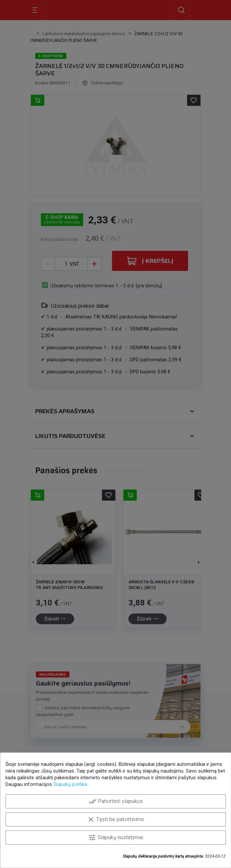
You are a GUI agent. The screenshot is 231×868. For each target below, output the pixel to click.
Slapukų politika (70, 784)
